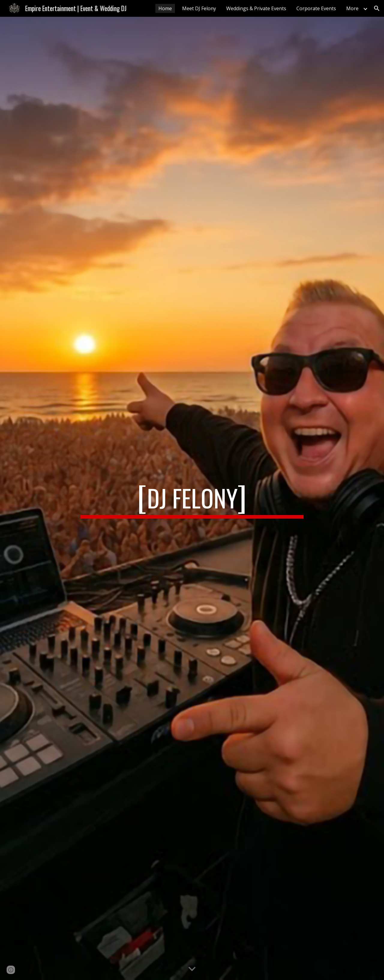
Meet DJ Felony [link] (199, 8)
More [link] (352, 8)
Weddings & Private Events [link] (256, 8)
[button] (377, 8)
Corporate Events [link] (316, 8)
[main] (192, 498)
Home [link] (165, 8)
